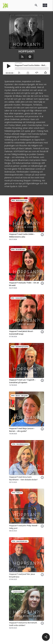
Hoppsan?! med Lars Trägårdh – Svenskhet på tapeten (22, 381)
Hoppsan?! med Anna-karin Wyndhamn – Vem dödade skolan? (23, 478)
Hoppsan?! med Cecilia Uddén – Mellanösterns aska (22, 235)
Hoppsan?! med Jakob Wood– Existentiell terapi (21, 333)
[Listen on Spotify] (30, 57)
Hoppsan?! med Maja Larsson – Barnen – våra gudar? (22, 430)
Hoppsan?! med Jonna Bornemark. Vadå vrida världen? (23, 624)
